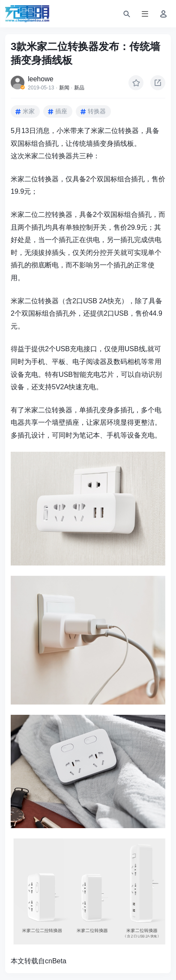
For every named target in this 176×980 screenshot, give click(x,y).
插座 (61, 111)
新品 (79, 88)
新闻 (64, 88)
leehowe (41, 79)
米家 (29, 111)
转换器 (97, 111)
